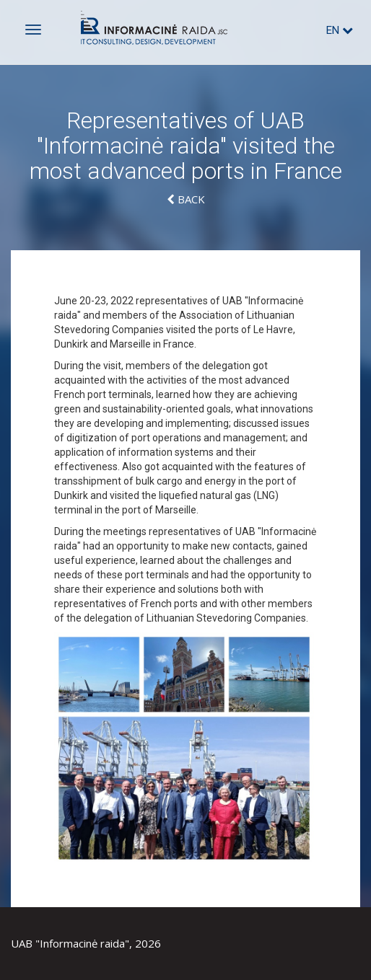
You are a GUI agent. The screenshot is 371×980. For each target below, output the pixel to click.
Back (186, 199)
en (340, 30)
